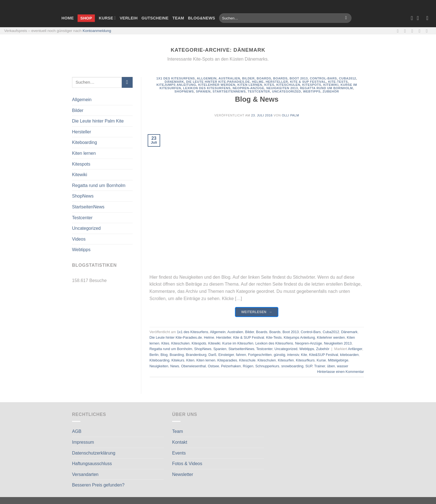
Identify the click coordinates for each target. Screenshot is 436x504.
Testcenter (82, 218)
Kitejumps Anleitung (176, 85)
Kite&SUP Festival (324, 355)
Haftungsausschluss (92, 464)
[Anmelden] (429, 18)
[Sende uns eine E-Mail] (414, 31)
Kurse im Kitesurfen (238, 343)
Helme (258, 82)
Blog (164, 355)
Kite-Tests (338, 82)
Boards (264, 78)
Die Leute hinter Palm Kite (98, 121)
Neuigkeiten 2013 (282, 88)
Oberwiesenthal (193, 366)
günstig (279, 355)
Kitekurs (178, 360)
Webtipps (81, 250)
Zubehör (331, 91)
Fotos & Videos (187, 464)
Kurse (107, 18)
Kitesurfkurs (305, 360)
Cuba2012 (348, 78)
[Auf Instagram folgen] (407, 31)
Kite (304, 355)
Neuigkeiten (159, 366)
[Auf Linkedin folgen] (428, 31)
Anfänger (355, 349)
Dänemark (174, 82)
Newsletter (183, 474)
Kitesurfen (286, 360)
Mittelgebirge (338, 360)
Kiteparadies (227, 360)
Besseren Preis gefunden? (98, 485)
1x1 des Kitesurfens (176, 78)
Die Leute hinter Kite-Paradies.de (218, 82)
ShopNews (83, 196)
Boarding (177, 355)
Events (179, 453)
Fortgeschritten (260, 355)
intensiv (293, 355)
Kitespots (81, 164)
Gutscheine (155, 18)
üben (331, 366)
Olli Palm (291, 115)
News (175, 366)
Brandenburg (196, 355)
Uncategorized (86, 228)
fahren (241, 355)
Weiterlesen (257, 312)
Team (178, 18)
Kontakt (180, 442)
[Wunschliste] (412, 18)
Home (68, 18)
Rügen (248, 366)
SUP (309, 366)
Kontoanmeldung (97, 31)
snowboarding (292, 366)
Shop (86, 18)
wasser (343, 366)
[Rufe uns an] (421, 31)
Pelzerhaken (231, 366)
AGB (77, 431)
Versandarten (85, 474)
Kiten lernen (84, 153)
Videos (79, 239)
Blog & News (257, 99)
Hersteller (81, 132)
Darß (212, 355)
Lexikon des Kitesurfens (207, 88)
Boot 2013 (298, 78)
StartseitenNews (88, 207)
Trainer (320, 366)
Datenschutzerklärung (94, 453)
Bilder (78, 110)
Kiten (190, 360)
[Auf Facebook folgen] (399, 31)
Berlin (154, 355)
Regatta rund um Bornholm (99, 185)
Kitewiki (80, 175)
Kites (269, 85)
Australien (229, 78)
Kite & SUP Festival (308, 82)
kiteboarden (349, 355)
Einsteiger (226, 355)
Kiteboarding (85, 142)
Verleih (128, 18)
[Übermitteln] (346, 18)
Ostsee (213, 366)
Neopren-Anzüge (248, 88)
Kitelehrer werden (217, 85)
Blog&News (202, 18)
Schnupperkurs (267, 366)
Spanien (203, 91)
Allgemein (82, 100)
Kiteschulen (288, 85)
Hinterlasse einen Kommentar (340, 372)
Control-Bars (323, 78)
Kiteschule (247, 360)
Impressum (83, 442)
